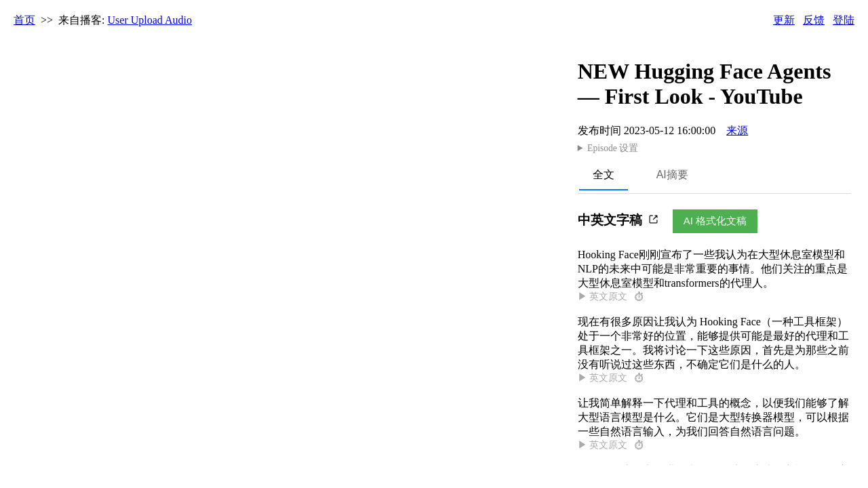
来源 (737, 130)
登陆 (844, 20)
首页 (24, 20)
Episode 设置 (613, 148)
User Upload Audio (150, 20)
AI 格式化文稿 (715, 221)
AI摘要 (672, 175)
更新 (784, 20)
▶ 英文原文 (612, 297)
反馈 (814, 20)
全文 (604, 175)
